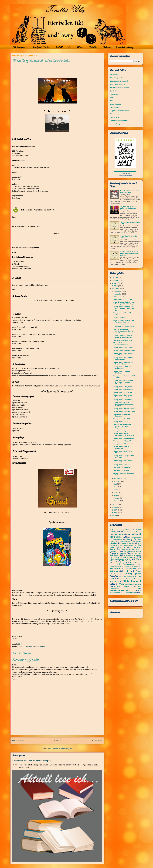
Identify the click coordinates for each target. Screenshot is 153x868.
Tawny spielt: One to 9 (122, 465)
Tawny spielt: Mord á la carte (122, 314)
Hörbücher (114, 94)
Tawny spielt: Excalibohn (123, 389)
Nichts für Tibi (135, 563)
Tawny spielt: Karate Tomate (124, 409)
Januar (117, 501)
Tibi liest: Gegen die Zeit (123, 340)
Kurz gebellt (121, 553)
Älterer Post (97, 741)
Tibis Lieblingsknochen (130, 584)
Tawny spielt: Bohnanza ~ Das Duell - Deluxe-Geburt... (123, 382)
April (116, 492)
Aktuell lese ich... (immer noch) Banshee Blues (123, 336)
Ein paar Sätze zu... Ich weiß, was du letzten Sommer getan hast (128, 208)
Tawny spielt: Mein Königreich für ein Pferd (124, 434)
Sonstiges (131, 568)
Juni (116, 487)
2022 (115, 289)
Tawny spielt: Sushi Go (122, 419)
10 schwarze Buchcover (123, 299)
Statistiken (93, 47)
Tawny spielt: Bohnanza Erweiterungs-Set (122, 396)
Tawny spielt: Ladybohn (123, 387)
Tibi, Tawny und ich (20, 47)
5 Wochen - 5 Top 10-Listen (121, 530)
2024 (115, 283)
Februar (117, 498)
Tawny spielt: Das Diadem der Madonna (123, 354)
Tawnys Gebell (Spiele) (119, 81)
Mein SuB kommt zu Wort (121, 559)
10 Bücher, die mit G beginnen (122, 415)
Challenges (107, 47)
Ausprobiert (117, 539)
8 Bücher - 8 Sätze (132, 532)
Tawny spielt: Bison (121, 422)
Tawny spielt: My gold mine (124, 441)
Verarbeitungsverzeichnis (120, 124)
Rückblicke (115, 568)
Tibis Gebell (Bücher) (42, 47)
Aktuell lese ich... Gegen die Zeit (124, 474)
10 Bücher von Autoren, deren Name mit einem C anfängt (129, 253)
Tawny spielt (132, 573)
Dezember (118, 291)
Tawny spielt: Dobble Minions (122, 372)
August (117, 481)
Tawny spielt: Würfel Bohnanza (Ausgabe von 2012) (124, 404)
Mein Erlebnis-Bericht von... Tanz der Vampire (124, 321)
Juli (115, 484)
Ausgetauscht (136, 537)
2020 (115, 507)
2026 (115, 277)
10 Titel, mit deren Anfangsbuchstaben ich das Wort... (124, 331)
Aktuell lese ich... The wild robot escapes (31, 761)
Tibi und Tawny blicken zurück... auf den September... (122, 426)
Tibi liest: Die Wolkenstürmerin (121, 344)
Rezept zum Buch (131, 567)
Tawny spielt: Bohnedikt (123, 392)
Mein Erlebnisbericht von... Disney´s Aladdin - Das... (124, 326)
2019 (115, 510)
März (116, 495)
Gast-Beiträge (115, 104)
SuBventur (114, 571)
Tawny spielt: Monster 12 (123, 444)
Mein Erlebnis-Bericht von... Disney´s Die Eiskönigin (124, 303)
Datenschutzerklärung (125, 47)
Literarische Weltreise (132, 555)
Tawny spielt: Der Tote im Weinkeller (123, 461)
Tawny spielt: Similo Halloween (121, 447)
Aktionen (80, 47)
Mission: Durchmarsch (131, 561)
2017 (115, 516)
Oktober (117, 297)
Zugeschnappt (130, 592)
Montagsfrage (119, 563)
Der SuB (59, 47)
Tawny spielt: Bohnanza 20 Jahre (124, 377)
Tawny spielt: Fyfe (120, 431)
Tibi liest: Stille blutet (122, 468)
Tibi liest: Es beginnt (121, 470)
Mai (116, 490)
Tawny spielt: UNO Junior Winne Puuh (123, 368)
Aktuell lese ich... (120, 317)
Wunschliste (115, 592)
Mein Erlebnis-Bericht (125, 557)
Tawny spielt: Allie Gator (123, 347)
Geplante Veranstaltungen (120, 111)
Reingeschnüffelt (116, 567)
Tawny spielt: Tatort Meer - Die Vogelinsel (124, 363)
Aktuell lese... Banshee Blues (124, 350)
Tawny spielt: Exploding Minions (123, 452)
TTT (126, 571)
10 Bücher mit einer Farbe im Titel (130, 223)
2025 (115, 280)
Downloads (114, 117)
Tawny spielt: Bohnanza (122, 400)
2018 (115, 513)
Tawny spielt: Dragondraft (124, 438)
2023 (115, 286)
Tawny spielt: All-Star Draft (124, 412)
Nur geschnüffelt (125, 565)
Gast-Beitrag (126, 549)
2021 (115, 504)
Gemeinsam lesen (132, 551)
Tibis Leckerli (132, 581)
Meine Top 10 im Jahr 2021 (128, 237)
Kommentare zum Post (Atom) (62, 749)
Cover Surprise (128, 543)
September (118, 478)
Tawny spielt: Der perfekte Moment (124, 456)
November (118, 294)
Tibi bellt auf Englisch (126, 577)
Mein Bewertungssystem (120, 88)
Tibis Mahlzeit (123, 586)
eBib (70, 47)
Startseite (58, 741)
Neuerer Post (18, 741)
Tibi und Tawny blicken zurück (34, 647)
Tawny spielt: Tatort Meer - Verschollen (124, 359)
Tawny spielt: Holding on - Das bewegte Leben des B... (124, 308)
